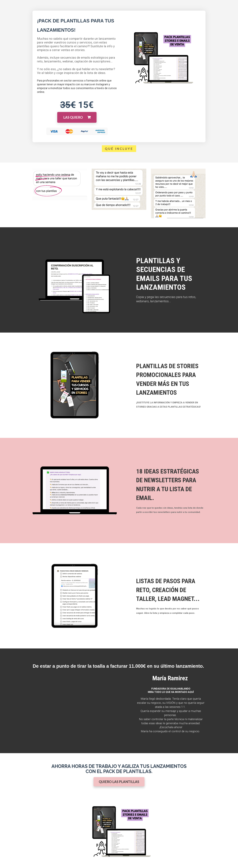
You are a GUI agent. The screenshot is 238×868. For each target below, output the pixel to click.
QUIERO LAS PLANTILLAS (119, 782)
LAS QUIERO (77, 117)
